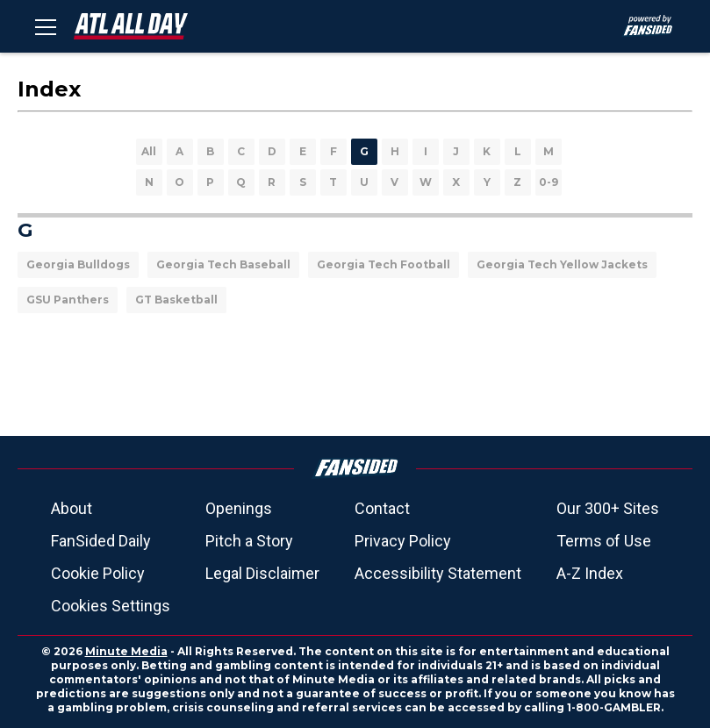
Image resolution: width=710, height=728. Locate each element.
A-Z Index (590, 573)
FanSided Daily (101, 541)
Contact (382, 508)
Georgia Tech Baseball (223, 264)
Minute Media (126, 651)
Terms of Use (604, 541)
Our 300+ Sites (608, 508)
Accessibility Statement (438, 573)
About (72, 508)
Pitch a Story (249, 541)
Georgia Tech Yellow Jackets (562, 264)
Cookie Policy (98, 573)
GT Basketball (176, 300)
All (149, 151)
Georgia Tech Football (384, 264)
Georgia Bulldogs (78, 264)
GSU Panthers (68, 300)
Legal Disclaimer (262, 573)
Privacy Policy (403, 541)
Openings (239, 508)
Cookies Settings (111, 606)
